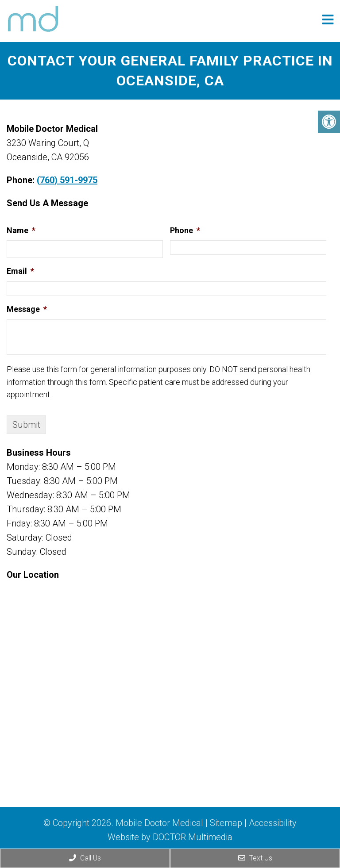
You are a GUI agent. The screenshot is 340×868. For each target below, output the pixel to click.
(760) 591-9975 (67, 180)
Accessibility (273, 823)
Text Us (255, 858)
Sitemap (226, 823)
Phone (185, 230)
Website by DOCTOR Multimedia (170, 837)
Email (20, 271)
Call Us (85, 858)
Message (27, 309)
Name (21, 230)
